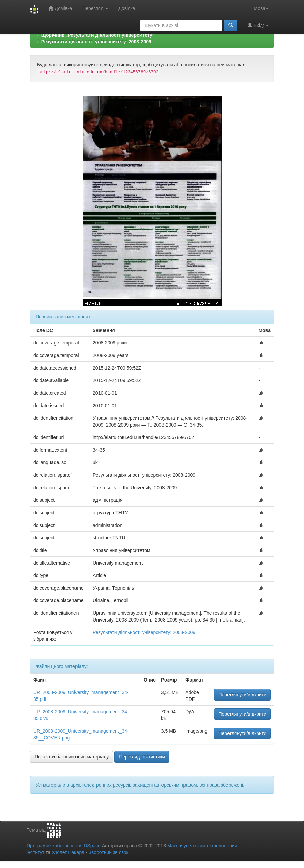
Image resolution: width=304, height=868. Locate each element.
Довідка (127, 8)
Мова (261, 8)
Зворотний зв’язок (108, 852)
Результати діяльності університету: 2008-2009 (96, 42)
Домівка (60, 8)
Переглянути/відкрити (242, 695)
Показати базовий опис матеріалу (72, 757)
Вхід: (258, 25)
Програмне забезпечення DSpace (64, 846)
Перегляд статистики (142, 757)
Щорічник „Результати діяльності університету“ (98, 35)
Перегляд (95, 8)
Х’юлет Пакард (68, 852)
